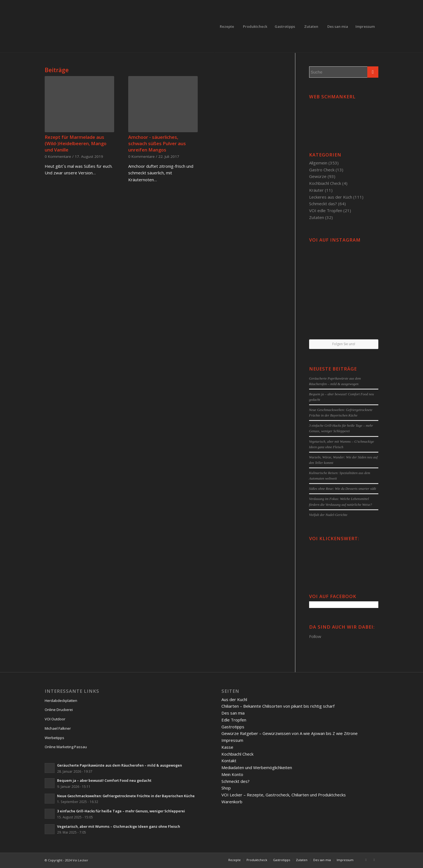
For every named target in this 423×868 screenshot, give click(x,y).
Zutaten (317, 217)
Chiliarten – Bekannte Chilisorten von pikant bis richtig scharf (278, 706)
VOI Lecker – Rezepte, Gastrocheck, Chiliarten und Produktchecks (284, 795)
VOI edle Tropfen (326, 210)
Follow (315, 636)
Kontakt (229, 761)
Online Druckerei (59, 710)
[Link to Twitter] (374, 860)
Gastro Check (322, 170)
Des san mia (233, 713)
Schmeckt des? (235, 781)
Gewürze (318, 176)
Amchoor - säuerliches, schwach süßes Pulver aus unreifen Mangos (157, 143)
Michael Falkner (58, 728)
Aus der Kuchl (234, 699)
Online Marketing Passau (66, 747)
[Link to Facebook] (366, 860)
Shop (226, 788)
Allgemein (318, 163)
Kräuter (316, 190)
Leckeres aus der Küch (331, 197)
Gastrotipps (233, 727)
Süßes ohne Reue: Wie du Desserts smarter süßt (343, 489)
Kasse (227, 747)
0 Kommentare (58, 156)
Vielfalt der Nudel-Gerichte (328, 515)
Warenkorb (232, 802)
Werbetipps (54, 738)
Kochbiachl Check (325, 183)
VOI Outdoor (55, 719)
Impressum (232, 740)
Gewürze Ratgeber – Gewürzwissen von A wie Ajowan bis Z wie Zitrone (290, 733)
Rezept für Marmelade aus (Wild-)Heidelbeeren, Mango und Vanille (76, 143)
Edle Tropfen (234, 720)
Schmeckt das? (323, 204)
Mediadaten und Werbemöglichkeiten (257, 767)
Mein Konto (232, 774)
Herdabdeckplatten (61, 701)
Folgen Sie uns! (344, 344)
